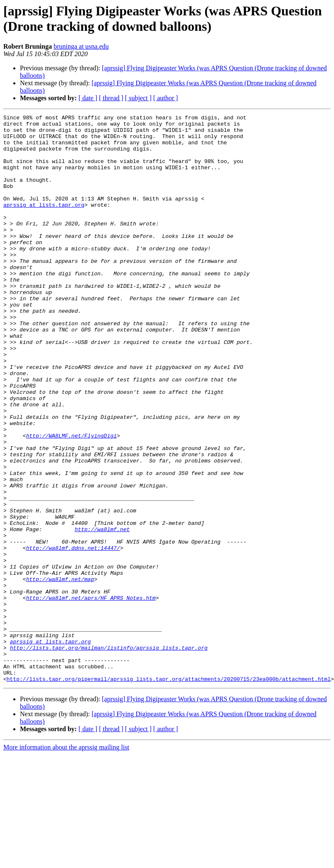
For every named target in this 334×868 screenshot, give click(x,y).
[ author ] (166, 98)
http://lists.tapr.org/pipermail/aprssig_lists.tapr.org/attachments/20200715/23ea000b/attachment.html (169, 792)
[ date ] (88, 98)
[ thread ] (111, 98)
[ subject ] (138, 98)
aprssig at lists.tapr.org (44, 223)
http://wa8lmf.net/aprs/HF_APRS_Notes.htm (91, 695)
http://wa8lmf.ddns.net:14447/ (73, 635)
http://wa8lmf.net (102, 613)
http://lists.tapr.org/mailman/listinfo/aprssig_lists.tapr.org (109, 755)
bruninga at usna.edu (81, 46)
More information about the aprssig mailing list (66, 861)
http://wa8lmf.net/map (60, 673)
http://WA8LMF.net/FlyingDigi (71, 500)
